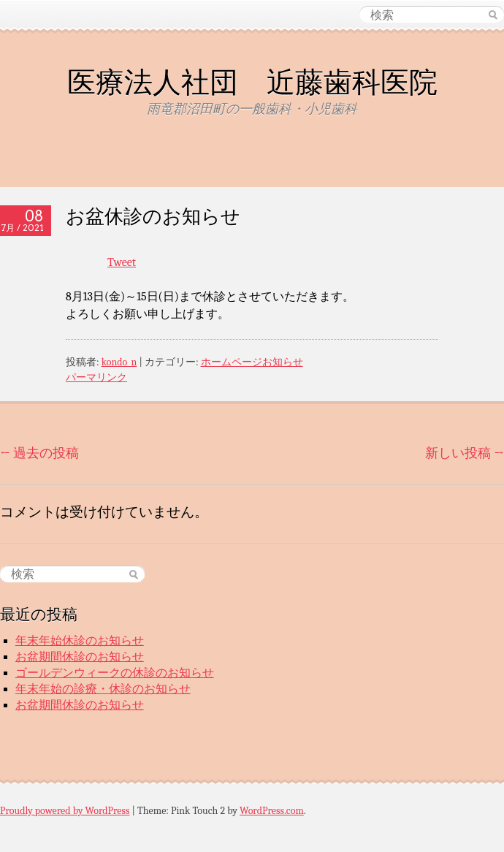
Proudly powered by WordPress (65, 811)
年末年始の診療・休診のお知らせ (103, 689)
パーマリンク (96, 377)
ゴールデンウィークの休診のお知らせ (115, 673)
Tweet (122, 262)
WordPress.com (272, 811)
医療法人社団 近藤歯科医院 (252, 82)
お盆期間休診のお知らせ (80, 657)
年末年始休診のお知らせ (80, 641)
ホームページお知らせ (252, 362)
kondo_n (119, 362)
